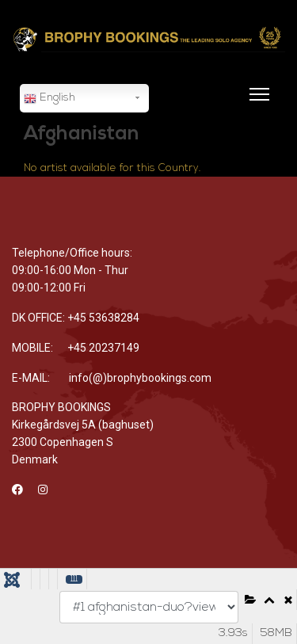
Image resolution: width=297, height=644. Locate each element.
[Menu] (256, 104)
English (49, 99)
